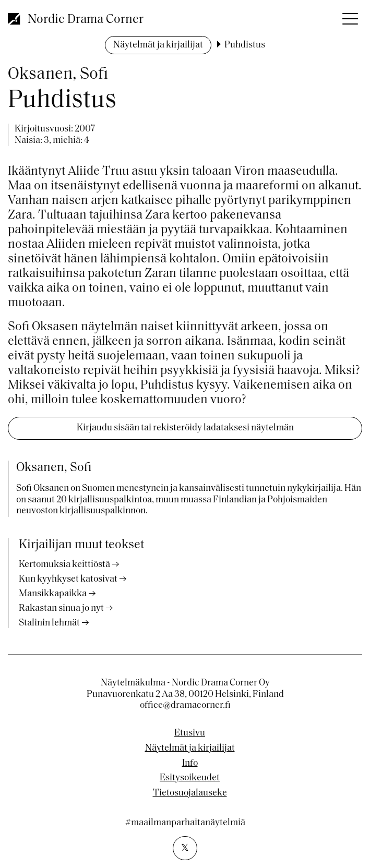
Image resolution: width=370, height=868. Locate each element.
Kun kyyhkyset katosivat (68, 579)
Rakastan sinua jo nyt (61, 608)
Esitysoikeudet (190, 778)
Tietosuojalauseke (190, 793)
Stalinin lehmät (49, 623)
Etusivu (190, 733)
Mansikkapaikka (53, 594)
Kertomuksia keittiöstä (64, 565)
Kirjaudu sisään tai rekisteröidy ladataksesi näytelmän (185, 428)
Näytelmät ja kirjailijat (158, 45)
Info (190, 764)
